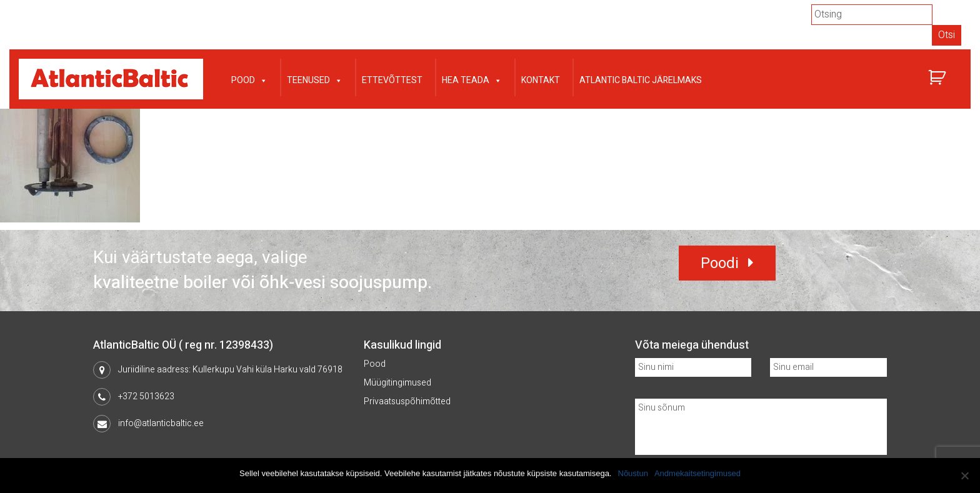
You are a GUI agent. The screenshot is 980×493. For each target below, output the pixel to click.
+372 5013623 (146, 396)
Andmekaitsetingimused (697, 473)
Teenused (315, 79)
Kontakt (541, 80)
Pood (249, 79)
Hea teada (472, 79)
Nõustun (633, 473)
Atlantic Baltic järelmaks (641, 80)
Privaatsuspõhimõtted (407, 401)
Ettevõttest (392, 80)
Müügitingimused (397, 383)
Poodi (720, 263)
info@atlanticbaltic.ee (161, 423)
